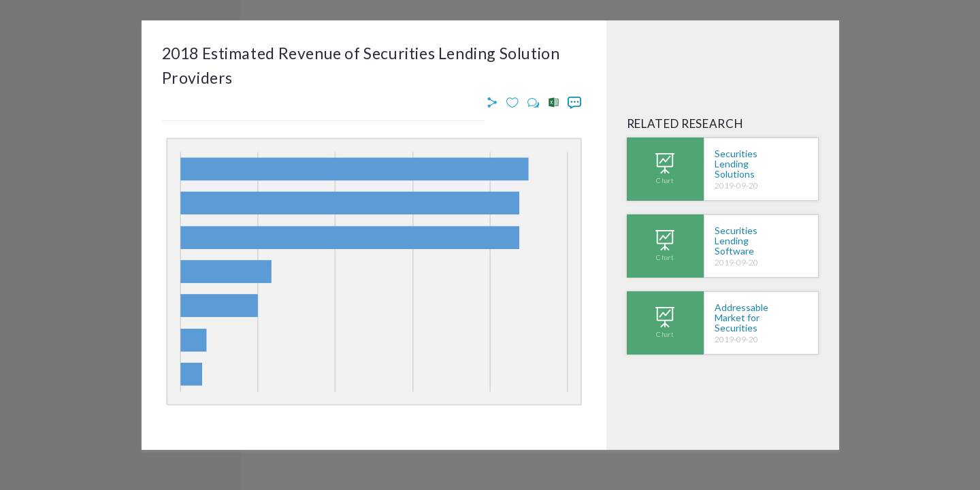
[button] (494, 103)
